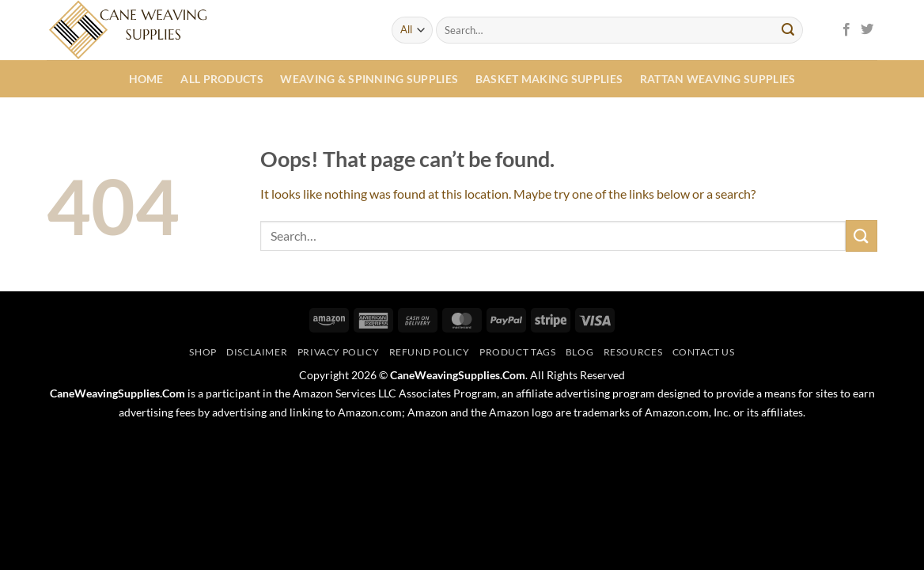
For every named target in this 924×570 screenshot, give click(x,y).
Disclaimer (257, 352)
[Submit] (788, 30)
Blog (579, 352)
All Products (222, 79)
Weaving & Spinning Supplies (369, 79)
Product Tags (517, 352)
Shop (203, 352)
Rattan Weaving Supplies (718, 79)
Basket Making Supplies (549, 79)
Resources (633, 352)
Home (146, 79)
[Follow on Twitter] (867, 30)
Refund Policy (430, 352)
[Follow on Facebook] (846, 30)
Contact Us (704, 352)
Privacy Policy (339, 352)
